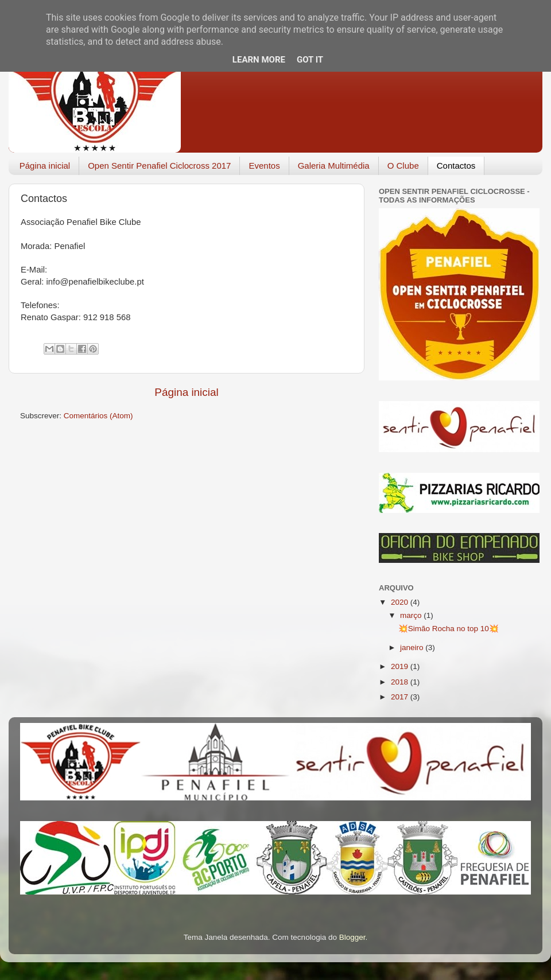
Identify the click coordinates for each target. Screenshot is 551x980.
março (412, 615)
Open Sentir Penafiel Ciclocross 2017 (159, 166)
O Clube (403, 166)
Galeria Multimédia (334, 166)
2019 (401, 666)
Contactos (456, 166)
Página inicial (45, 166)
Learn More (259, 60)
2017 (401, 697)
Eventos (264, 166)
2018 (401, 682)
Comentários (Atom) (98, 416)
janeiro (413, 647)
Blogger (352, 937)
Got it (310, 60)
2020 (401, 602)
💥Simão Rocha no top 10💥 (449, 629)
